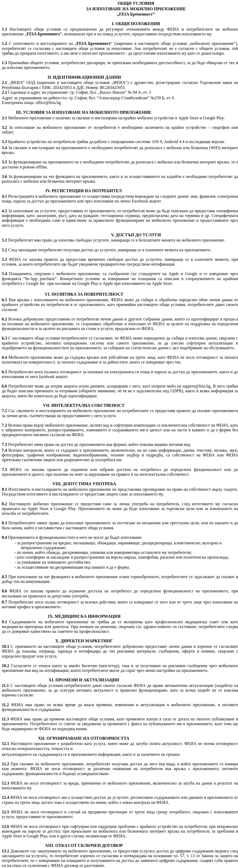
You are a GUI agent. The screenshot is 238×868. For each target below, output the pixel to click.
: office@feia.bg (47, 103)
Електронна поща (18, 103)
